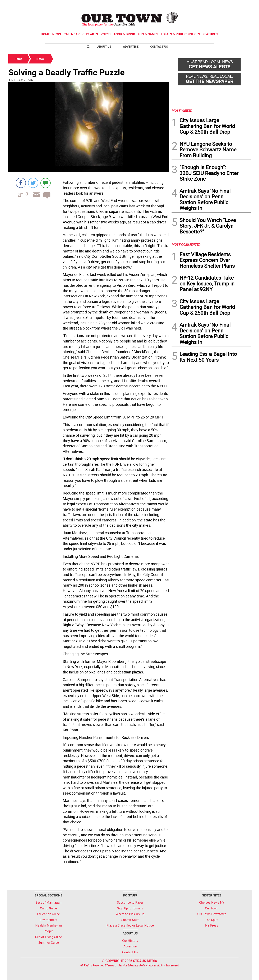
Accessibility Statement (164, 965)
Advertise (131, 46)
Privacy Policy (138, 965)
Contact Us (159, 46)
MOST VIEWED (182, 110)
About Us (104, 46)
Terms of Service (117, 965)
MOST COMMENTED (186, 244)
